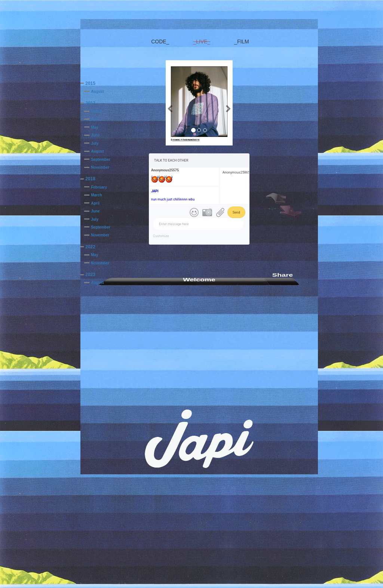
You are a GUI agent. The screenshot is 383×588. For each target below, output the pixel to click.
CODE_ (160, 42)
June (95, 135)
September (101, 160)
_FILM (242, 42)
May (94, 127)
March (96, 111)
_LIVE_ (202, 42)
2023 (90, 275)
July (95, 143)
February (99, 187)
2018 (90, 179)
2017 (90, 103)
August (97, 91)
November (100, 167)
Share (283, 275)
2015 (90, 83)
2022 (90, 247)
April (95, 119)
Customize (161, 236)
